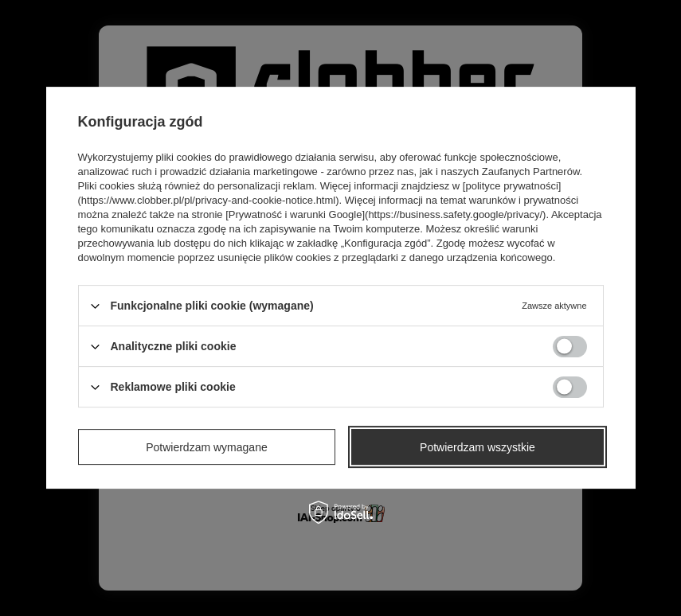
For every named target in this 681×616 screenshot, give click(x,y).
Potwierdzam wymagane (207, 447)
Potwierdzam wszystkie (477, 447)
